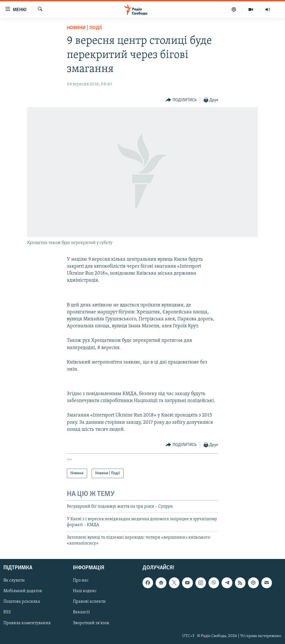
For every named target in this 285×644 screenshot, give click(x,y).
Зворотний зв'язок (91, 623)
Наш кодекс (85, 591)
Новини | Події (84, 28)
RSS (7, 612)
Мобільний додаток (23, 591)
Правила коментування (27, 623)
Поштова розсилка (22, 602)
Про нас (81, 580)
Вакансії (81, 612)
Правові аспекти (89, 602)
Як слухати (14, 580)
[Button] (181, 100)
